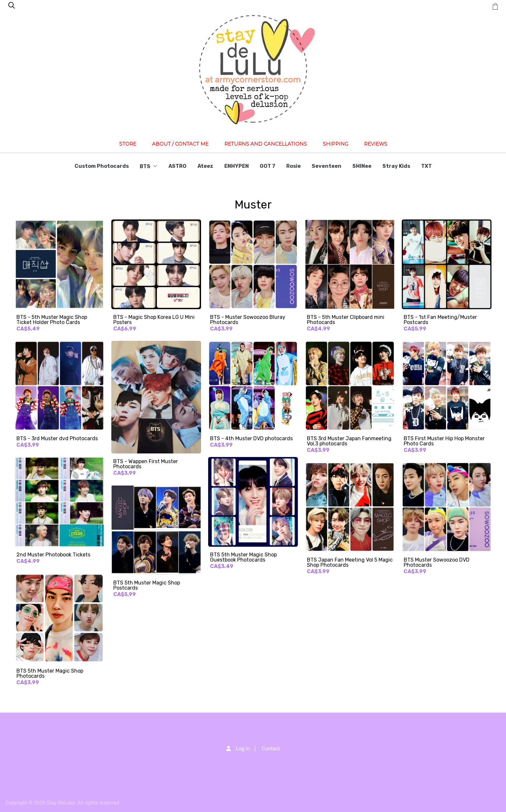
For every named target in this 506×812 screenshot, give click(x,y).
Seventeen (327, 166)
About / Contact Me (180, 144)
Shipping (335, 144)
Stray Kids (396, 166)
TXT (426, 166)
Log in (243, 749)
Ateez (205, 166)
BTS (149, 166)
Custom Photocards (102, 166)
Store (128, 144)
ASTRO (177, 166)
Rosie (293, 166)
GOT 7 (268, 166)
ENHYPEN (237, 166)
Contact (271, 749)
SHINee (362, 166)
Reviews (376, 144)
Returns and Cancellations (266, 144)
